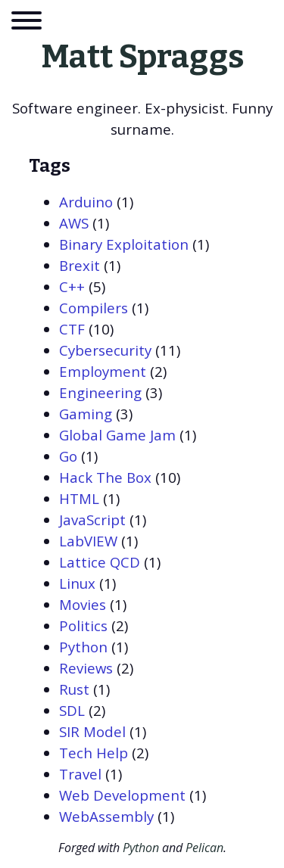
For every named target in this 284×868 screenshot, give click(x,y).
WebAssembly (106, 816)
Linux (77, 583)
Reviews (86, 668)
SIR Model (92, 731)
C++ (72, 286)
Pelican (204, 848)
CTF (72, 329)
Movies (83, 604)
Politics (83, 625)
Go (68, 456)
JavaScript (92, 520)
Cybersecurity (105, 350)
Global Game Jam (117, 435)
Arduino (86, 202)
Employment (103, 371)
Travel (80, 774)
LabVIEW (88, 541)
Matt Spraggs (142, 56)
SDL (72, 710)
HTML (79, 498)
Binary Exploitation (124, 244)
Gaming (86, 414)
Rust (74, 689)
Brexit (80, 265)
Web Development (122, 795)
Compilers (94, 308)
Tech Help (94, 753)
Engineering (100, 392)
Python (83, 647)
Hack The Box (105, 477)
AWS (74, 223)
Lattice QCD (100, 562)
